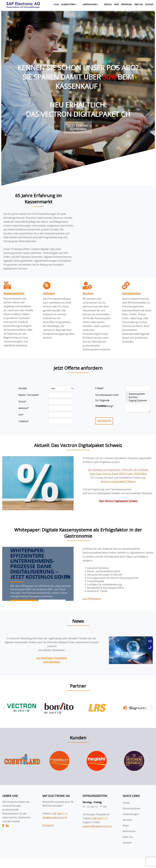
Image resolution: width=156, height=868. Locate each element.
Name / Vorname (29, 395)
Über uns (139, 4)
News (116, 4)
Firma (22, 402)
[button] (150, 708)
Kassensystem (137, 394)
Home (56, 4)
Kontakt (150, 4)
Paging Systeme (138, 400)
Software (49, 293)
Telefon (24, 421)
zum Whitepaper (92, 599)
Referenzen (126, 4)
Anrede (23, 388)
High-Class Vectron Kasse (104, 474)
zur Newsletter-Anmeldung (52, 658)
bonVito (133, 397)
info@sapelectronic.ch (55, 817)
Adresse (24, 408)
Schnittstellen (131, 293)
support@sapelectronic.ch (97, 826)
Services (108, 4)
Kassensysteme (68, 4)
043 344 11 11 (60, 814)
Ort (21, 415)
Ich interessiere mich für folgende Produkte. (107, 395)
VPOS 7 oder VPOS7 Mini (133, 474)
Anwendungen (90, 4)
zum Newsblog (52, 662)
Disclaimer (48, 825)
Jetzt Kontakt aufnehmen (78, 127)
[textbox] (58, 315)
